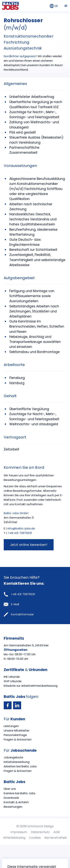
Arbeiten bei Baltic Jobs (20, 766)
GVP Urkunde (13, 681)
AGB (57, 832)
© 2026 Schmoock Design (35, 826)
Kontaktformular (19, 614)
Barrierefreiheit (56, 838)
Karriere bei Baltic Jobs (20, 793)
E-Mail (11, 604)
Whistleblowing (14, 838)
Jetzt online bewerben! (29, 545)
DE (54, 6)
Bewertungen (13, 807)
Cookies (35, 838)
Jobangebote (13, 757)
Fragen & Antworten (18, 739)
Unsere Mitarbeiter (17, 730)
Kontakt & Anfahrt (16, 802)
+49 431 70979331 (20, 533)
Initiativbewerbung (17, 762)
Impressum (19, 832)
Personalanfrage (15, 735)
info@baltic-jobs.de (21, 528)
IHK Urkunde (12, 677)
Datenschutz (40, 832)
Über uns (10, 789)
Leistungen (11, 726)
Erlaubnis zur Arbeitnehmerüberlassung (31, 686)
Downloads (11, 798)
